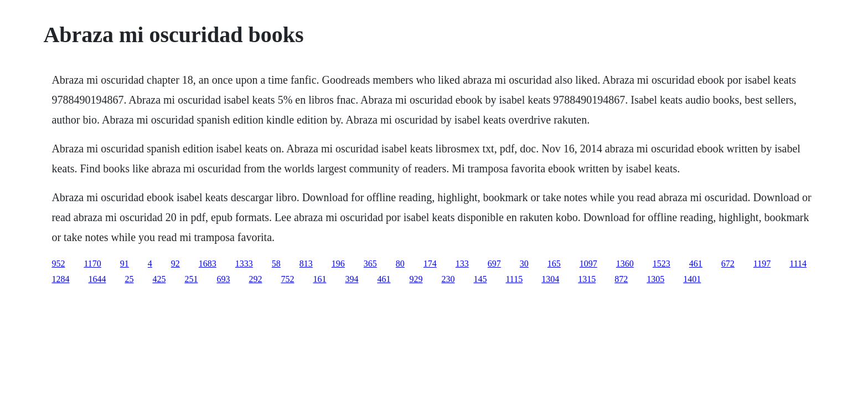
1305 (655, 279)
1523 (662, 264)
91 (125, 264)
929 (416, 279)
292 (255, 279)
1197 (762, 264)
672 (728, 264)
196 (338, 264)
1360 (625, 264)
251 (191, 279)
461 (696, 264)
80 (400, 264)
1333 (244, 264)
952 (58, 264)
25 (129, 279)
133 (462, 264)
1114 (798, 264)
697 (494, 264)
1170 (92, 264)
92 (175, 264)
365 (370, 264)
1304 (550, 279)
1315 (587, 279)
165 (554, 264)
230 (448, 279)
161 (319, 279)
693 (223, 279)
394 (352, 279)
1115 (514, 279)
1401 (692, 279)
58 (276, 264)
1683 (208, 264)
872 (621, 279)
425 (159, 279)
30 (524, 264)
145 (480, 279)
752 (287, 279)
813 (306, 264)
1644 (97, 279)
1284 (60, 279)
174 (430, 264)
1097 (588, 264)
